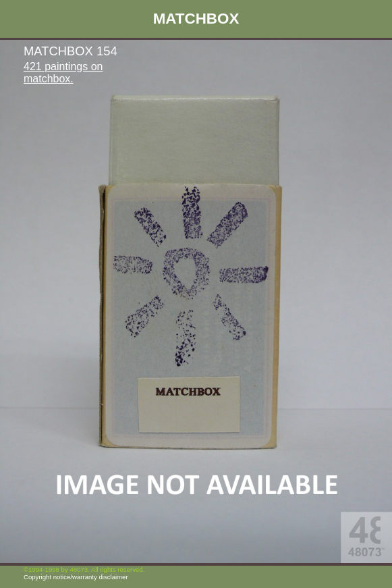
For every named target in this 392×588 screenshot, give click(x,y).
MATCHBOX (196, 19)
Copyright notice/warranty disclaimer (76, 577)
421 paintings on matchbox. (63, 73)
